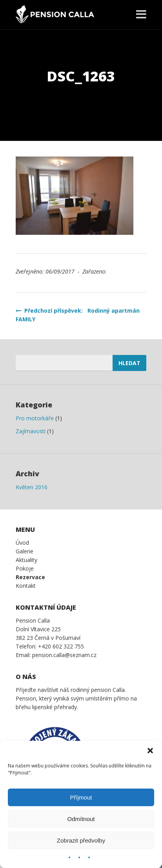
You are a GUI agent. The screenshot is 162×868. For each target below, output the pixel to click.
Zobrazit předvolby (81, 840)
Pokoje (25, 568)
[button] (150, 751)
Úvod (22, 543)
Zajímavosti (31, 431)
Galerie (25, 551)
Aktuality (26, 560)
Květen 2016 (32, 487)
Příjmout (81, 797)
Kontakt (26, 586)
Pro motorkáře (35, 418)
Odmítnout (81, 819)
